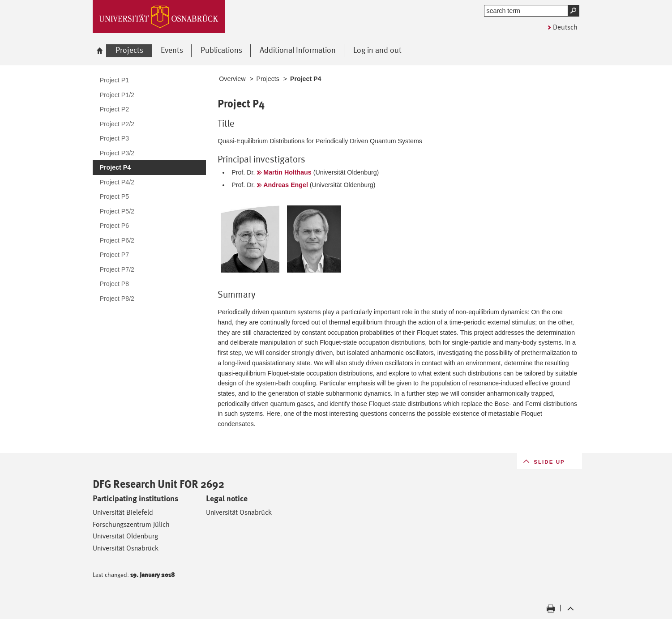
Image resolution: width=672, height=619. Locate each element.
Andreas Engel (286, 185)
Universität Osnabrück (126, 548)
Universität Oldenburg (125, 536)
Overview (232, 79)
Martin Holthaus (287, 172)
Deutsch (565, 27)
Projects (268, 79)
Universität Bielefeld (123, 512)
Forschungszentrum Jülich (131, 524)
